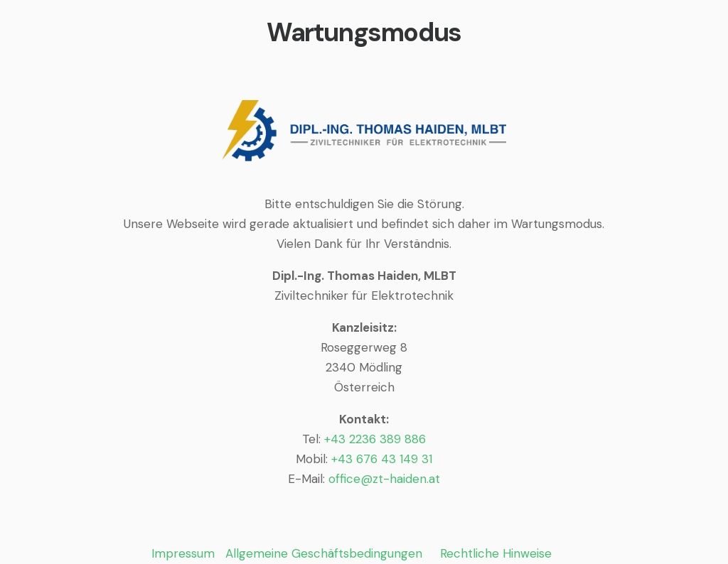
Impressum (183, 553)
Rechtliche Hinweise (496, 553)
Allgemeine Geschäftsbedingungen (324, 553)
